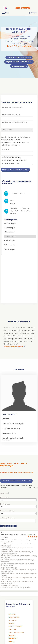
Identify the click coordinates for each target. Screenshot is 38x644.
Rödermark (12, 631)
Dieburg (11, 643)
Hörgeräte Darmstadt (17, 212)
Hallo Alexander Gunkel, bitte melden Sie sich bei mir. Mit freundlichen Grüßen (17, 161)
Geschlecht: (5, 499)
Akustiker (34, 13)
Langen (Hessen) (14, 619)
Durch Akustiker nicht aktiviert (15, 171)
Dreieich (11, 625)
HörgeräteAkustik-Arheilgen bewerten (16, 482)
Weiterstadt (12, 622)
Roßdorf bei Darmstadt (16, 634)
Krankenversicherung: (8, 512)
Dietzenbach (13, 640)
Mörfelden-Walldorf (15, 628)
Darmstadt (12, 616)
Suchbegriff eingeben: (8, 519)
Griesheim (12, 637)
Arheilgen (13, 215)
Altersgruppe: (6, 506)
